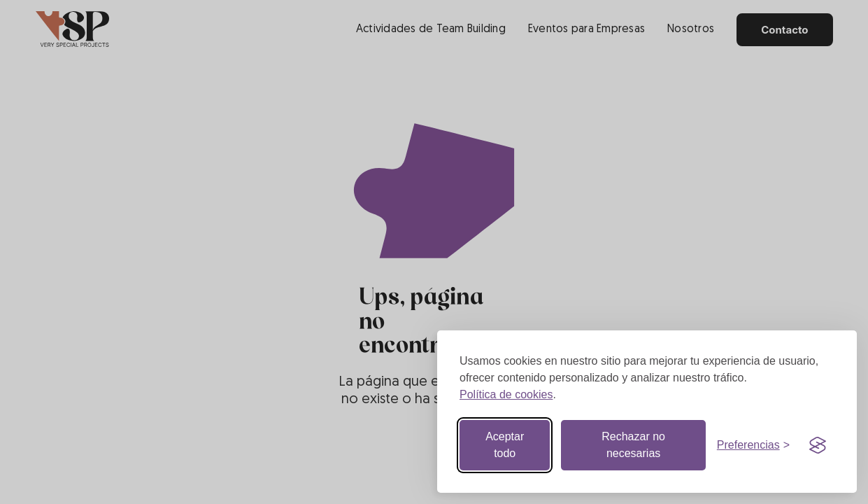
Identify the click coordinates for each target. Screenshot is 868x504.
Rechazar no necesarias (633, 445)
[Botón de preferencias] (753, 445)
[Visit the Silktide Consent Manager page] (818, 445)
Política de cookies (506, 394)
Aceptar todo (505, 445)
